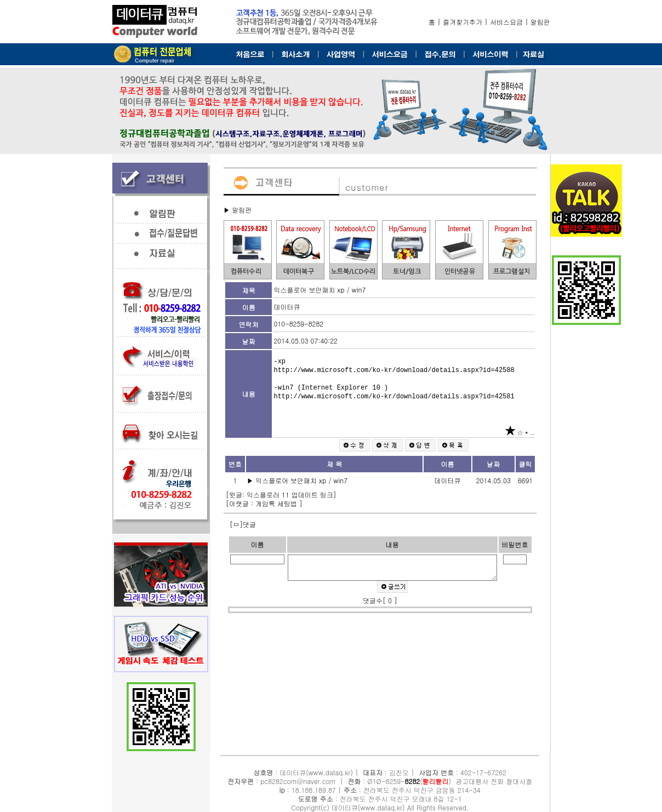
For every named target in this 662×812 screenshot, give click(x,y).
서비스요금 (506, 22)
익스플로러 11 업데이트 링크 (290, 494)
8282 (413, 781)
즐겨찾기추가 (463, 22)
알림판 (540, 22)
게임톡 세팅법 (277, 503)
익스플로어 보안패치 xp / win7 (303, 480)
